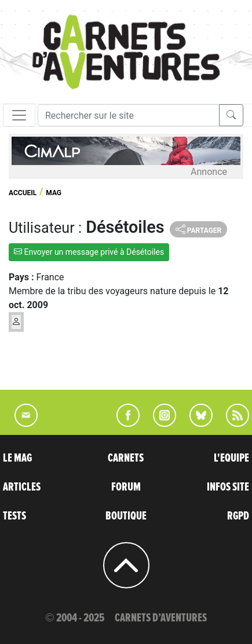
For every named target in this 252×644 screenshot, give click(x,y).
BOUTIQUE (126, 516)
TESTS (14, 516)
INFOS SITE (228, 487)
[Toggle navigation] (19, 115)
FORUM (126, 487)
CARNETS (126, 458)
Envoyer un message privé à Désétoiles (89, 252)
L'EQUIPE (231, 458)
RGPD (238, 516)
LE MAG (17, 458)
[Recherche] (129, 115)
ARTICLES (22, 487)
